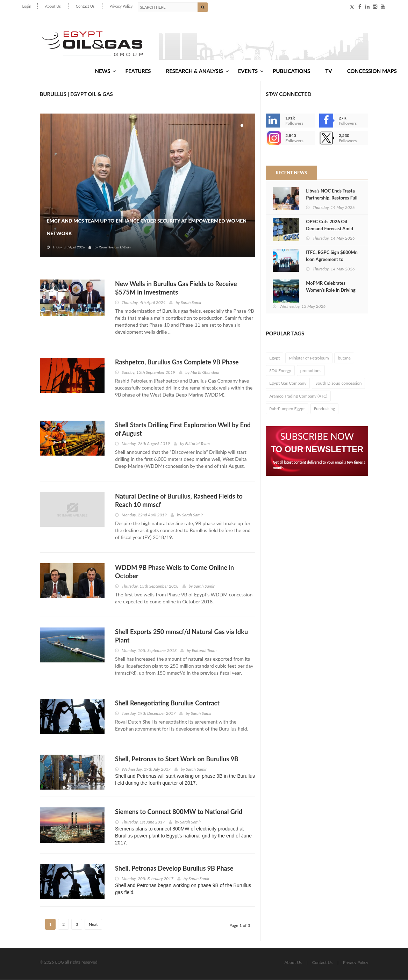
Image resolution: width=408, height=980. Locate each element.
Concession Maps (372, 71)
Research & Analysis (198, 71)
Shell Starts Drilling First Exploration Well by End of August (183, 429)
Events (251, 71)
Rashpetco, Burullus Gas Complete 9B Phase (177, 362)
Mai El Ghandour (205, 373)
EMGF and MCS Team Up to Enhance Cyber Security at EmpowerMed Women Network (147, 227)
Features (138, 71)
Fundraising (325, 409)
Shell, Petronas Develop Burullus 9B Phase (174, 869)
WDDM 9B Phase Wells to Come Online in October (174, 572)
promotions (311, 371)
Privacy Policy (121, 6)
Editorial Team (198, 444)
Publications (291, 71)
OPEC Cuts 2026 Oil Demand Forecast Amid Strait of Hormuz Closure (331, 229)
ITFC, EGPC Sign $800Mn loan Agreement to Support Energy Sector (332, 260)
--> (273, 138)
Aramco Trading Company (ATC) (298, 396)
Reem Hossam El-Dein (114, 247)
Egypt (274, 358)
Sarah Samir (191, 303)
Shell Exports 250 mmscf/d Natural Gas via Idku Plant (181, 636)
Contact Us (85, 6)
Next (93, 925)
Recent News (291, 173)
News (105, 71)
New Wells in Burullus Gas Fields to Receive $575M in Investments (176, 288)
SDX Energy (280, 371)
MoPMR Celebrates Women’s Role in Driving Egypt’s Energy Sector (331, 290)
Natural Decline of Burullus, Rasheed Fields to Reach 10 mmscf (179, 501)
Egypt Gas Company (288, 384)
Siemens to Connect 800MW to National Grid (179, 812)
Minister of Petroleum (309, 358)
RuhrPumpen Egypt (287, 409)
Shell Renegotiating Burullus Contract (167, 703)
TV (328, 71)
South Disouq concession (338, 384)
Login (27, 6)
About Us (53, 6)
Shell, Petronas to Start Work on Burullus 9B (177, 759)
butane (344, 358)
